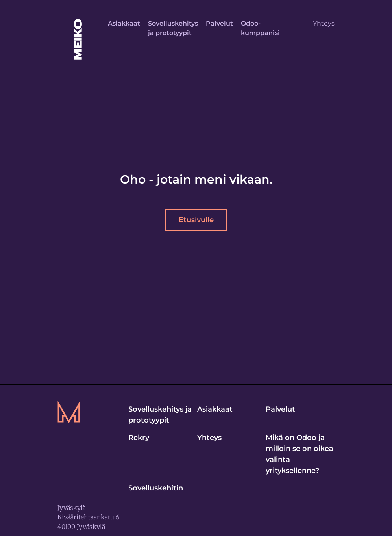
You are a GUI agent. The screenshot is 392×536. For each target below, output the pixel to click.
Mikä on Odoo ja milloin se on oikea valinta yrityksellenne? (300, 454)
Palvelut (219, 23)
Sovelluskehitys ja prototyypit (173, 28)
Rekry (139, 438)
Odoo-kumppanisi (260, 28)
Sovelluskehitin (156, 488)
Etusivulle (196, 220)
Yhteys (324, 23)
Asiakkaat (124, 23)
